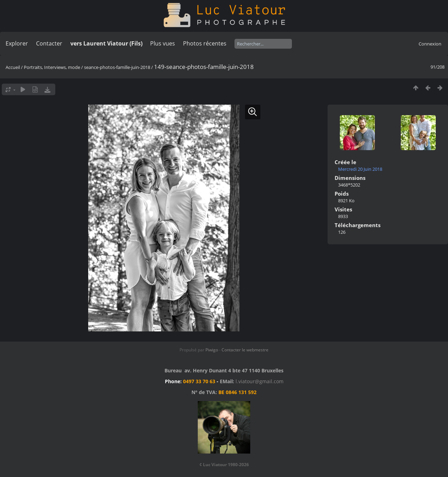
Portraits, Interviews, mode (52, 67)
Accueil (13, 67)
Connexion (430, 44)
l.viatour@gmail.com (260, 381)
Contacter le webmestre (245, 350)
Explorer (17, 43)
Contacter (49, 43)
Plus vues (163, 43)
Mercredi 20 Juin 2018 (360, 169)
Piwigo (212, 350)
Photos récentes (205, 43)
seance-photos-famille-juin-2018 (117, 67)
